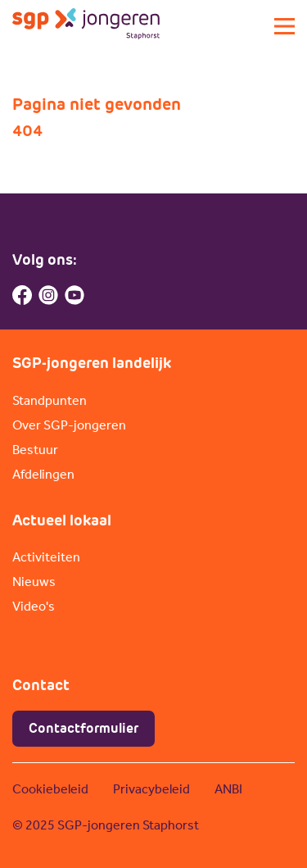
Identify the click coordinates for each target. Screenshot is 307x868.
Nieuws (34, 582)
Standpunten (50, 400)
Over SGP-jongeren (69, 425)
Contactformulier (84, 728)
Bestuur (35, 450)
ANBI (228, 789)
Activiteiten (46, 557)
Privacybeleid (151, 789)
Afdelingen (43, 474)
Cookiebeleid (50, 789)
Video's (34, 606)
